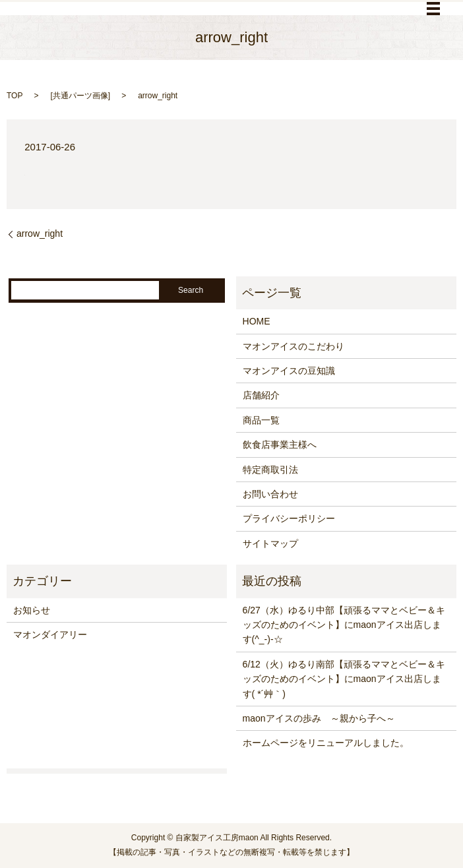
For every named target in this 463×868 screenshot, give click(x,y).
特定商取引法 (270, 470)
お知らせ (32, 610)
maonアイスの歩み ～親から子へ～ (319, 718)
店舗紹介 (261, 395)
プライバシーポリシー (289, 518)
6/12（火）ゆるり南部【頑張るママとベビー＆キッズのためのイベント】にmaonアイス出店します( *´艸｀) (344, 679)
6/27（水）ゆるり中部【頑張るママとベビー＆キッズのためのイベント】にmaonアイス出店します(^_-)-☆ (344, 625)
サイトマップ (270, 543)
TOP (15, 96)
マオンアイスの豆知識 (289, 371)
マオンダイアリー (50, 635)
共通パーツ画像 (80, 96)
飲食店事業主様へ (280, 445)
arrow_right (40, 233)
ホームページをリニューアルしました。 (326, 743)
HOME (257, 321)
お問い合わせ (270, 494)
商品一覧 (261, 420)
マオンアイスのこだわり (293, 346)
